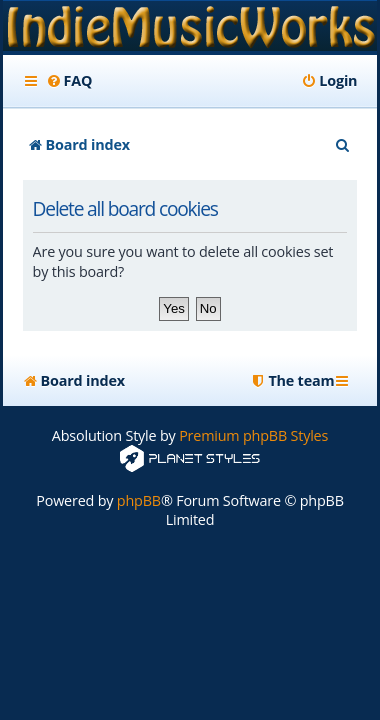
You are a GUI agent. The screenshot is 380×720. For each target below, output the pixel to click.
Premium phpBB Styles (253, 435)
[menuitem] (69, 81)
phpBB (139, 500)
